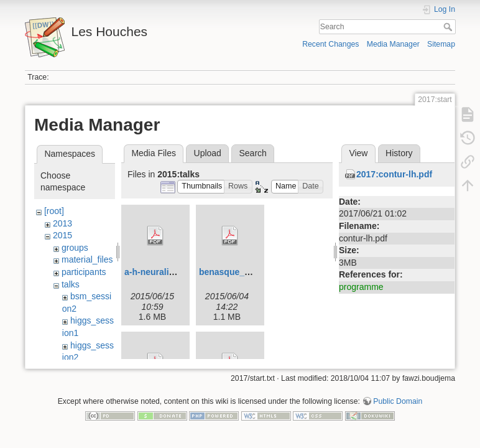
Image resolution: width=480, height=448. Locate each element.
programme (361, 287)
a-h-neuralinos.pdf (162, 272)
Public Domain (398, 407)
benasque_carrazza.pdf (247, 272)
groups (75, 248)
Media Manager (393, 44)
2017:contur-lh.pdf (394, 174)
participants (84, 272)
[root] (54, 211)
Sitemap (441, 44)
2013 (62, 223)
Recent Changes (330, 44)
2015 (62, 235)
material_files (87, 259)
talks (71, 284)
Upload (208, 153)
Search (449, 27)
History (399, 153)
